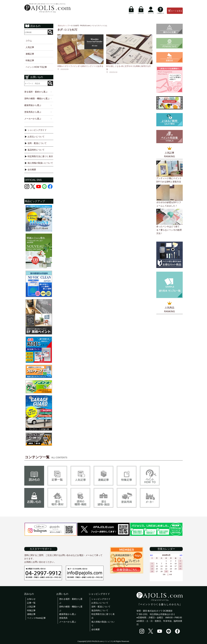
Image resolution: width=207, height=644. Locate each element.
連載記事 (30, 54)
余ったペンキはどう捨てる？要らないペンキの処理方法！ (169, 230)
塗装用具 (63, 618)
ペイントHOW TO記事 (36, 67)
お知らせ (31, 599)
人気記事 (30, 47)
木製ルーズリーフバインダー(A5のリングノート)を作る (80, 66)
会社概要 (32, 170)
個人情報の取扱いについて (40, 163)
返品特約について (36, 150)
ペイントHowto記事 (36, 618)
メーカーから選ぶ (68, 622)
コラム (29, 41)
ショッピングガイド (37, 130)
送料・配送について (37, 143)
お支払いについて (36, 137)
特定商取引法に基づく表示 (40, 156)
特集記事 (30, 60)
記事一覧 (31, 603)
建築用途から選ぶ (68, 614)
